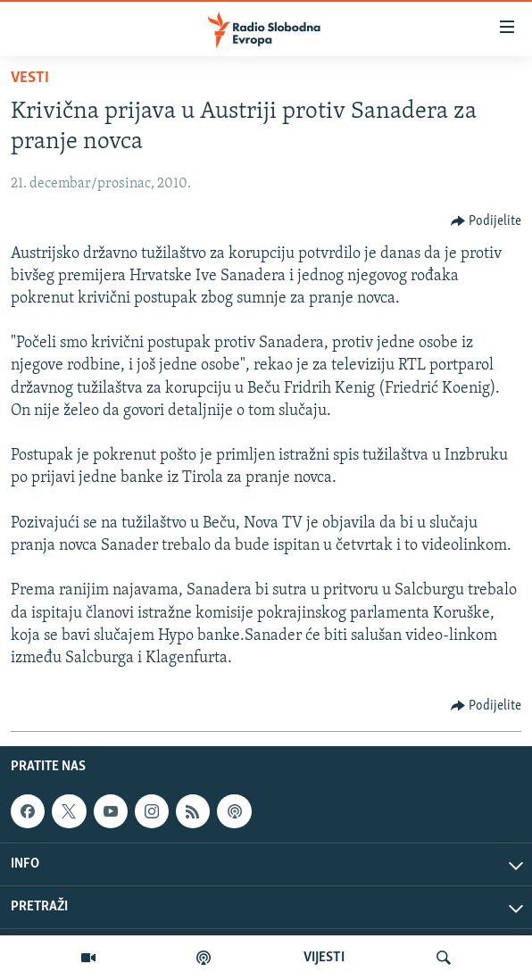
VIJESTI (324, 958)
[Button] (486, 221)
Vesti (30, 78)
